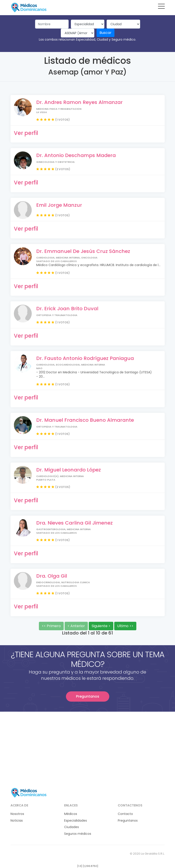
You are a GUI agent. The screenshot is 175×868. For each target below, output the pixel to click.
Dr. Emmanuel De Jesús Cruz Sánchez (83, 251)
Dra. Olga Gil (52, 576)
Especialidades (76, 821)
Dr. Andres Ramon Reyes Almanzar (79, 102)
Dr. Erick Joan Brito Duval (67, 309)
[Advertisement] (88, 743)
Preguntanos (88, 696)
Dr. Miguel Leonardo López (69, 470)
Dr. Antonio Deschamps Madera (76, 155)
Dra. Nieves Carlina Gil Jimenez (74, 523)
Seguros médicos (78, 834)
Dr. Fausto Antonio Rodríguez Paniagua (85, 358)
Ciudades (72, 827)
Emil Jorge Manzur (59, 205)
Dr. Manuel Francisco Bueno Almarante (85, 420)
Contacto (125, 814)
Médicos (71, 814)
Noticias (17, 821)
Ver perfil (26, 133)
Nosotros (17, 814)
